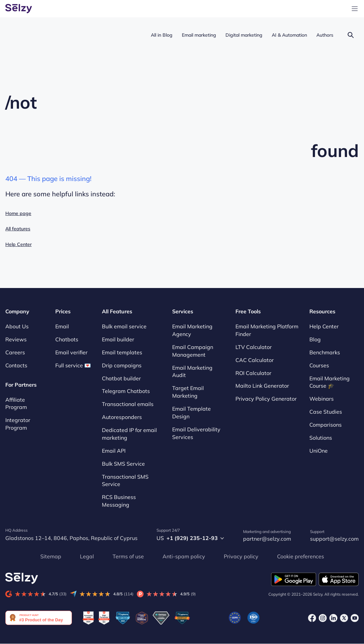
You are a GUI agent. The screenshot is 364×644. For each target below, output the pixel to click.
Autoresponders (122, 417)
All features (18, 229)
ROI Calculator (253, 373)
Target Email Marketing (188, 392)
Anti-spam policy (184, 556)
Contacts (16, 365)
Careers (15, 352)
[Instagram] (323, 618)
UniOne (319, 451)
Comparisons (326, 425)
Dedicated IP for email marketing (129, 434)
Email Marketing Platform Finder (267, 330)
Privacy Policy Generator (266, 399)
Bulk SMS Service (123, 464)
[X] (344, 618)
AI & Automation (289, 35)
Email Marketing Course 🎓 (330, 382)
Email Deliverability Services (196, 433)
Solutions (321, 438)
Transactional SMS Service (125, 480)
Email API (114, 451)
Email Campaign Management (193, 351)
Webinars (322, 399)
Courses (319, 365)
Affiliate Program (16, 403)
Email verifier (71, 352)
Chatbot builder (121, 378)
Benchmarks (325, 352)
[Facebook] (312, 618)
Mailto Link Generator (262, 386)
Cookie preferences (301, 556)
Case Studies (326, 412)
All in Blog (162, 35)
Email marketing (199, 35)
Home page (18, 213)
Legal (87, 556)
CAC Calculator (255, 360)
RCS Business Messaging (119, 501)
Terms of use (128, 556)
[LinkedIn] (333, 618)
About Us (17, 326)
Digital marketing (244, 35)
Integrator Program (18, 424)
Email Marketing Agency (192, 330)
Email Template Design (191, 412)
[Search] (351, 35)
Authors (325, 35)
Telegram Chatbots (126, 391)
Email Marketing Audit (192, 371)
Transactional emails (128, 404)
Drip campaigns (122, 365)
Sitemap (51, 556)
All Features (117, 311)
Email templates (122, 352)
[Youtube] (355, 618)
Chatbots (67, 339)
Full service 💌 (73, 365)
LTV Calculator (254, 347)
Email (62, 326)
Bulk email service (124, 326)
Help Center (18, 244)
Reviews (16, 339)
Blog (315, 339)
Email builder (118, 339)
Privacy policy (241, 556)
